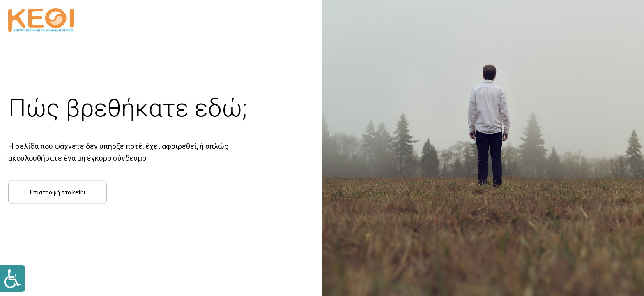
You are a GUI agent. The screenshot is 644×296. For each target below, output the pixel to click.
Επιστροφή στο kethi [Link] (57, 192)
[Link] (12, 279)
